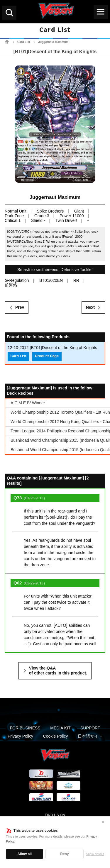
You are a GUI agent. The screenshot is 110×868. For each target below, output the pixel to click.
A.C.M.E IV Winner (28, 403)
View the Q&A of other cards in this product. (58, 671)
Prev (20, 307)
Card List (24, 42)
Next (90, 307)
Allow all (24, 854)
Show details (95, 854)
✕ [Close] (103, 822)
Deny (64, 854)
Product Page (47, 356)
